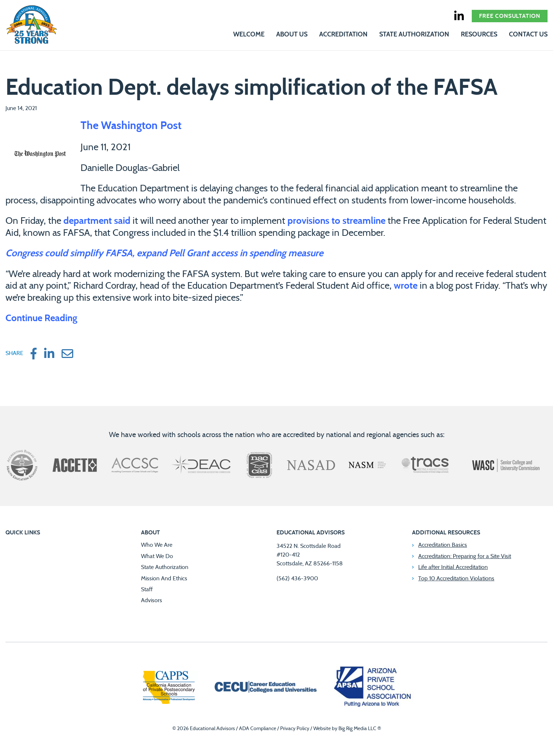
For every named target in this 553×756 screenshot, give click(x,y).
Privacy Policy (295, 729)
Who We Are (157, 545)
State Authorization (414, 35)
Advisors (152, 600)
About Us (292, 35)
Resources (479, 35)
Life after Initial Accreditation (453, 567)
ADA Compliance (258, 729)
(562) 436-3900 (297, 578)
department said (97, 221)
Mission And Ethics (164, 578)
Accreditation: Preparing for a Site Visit (465, 556)
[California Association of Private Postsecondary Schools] (169, 688)
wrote (406, 286)
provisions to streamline (336, 221)
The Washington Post (131, 126)
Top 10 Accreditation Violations (456, 578)
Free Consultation (510, 16)
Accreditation (343, 35)
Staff (147, 589)
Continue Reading (41, 318)
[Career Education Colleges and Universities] (265, 688)
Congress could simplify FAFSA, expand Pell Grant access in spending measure (164, 253)
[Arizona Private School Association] (373, 688)
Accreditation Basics (443, 545)
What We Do (157, 556)
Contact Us (528, 35)
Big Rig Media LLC (357, 729)
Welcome (249, 35)
